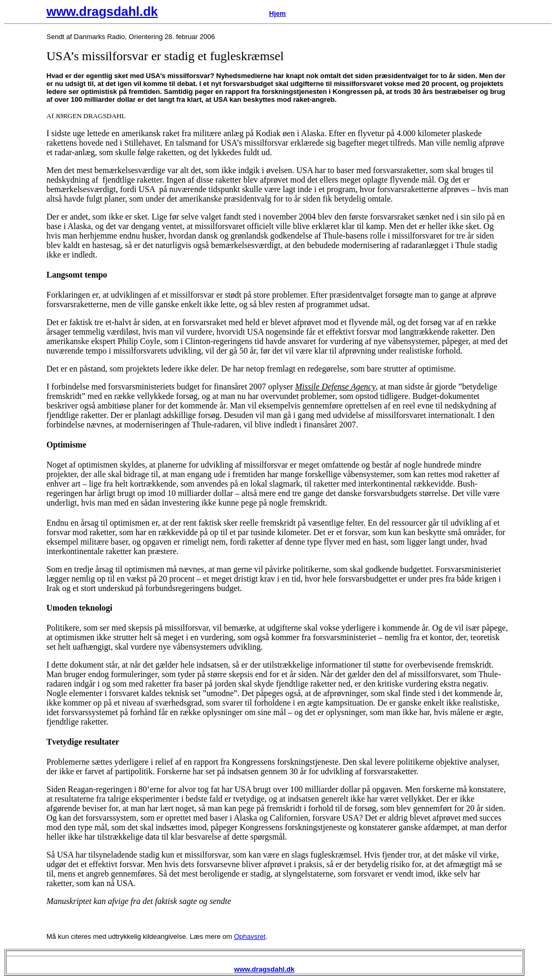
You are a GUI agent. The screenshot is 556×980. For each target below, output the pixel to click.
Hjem (277, 13)
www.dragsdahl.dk (102, 11)
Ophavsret (250, 936)
